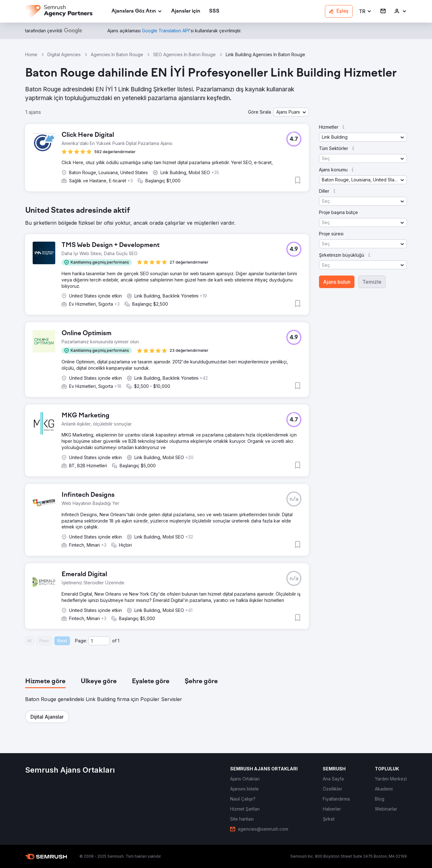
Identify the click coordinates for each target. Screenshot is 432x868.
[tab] (45, 682)
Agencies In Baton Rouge (117, 54)
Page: (81, 641)
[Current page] (99, 641)
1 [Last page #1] (119, 641)
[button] (365, 11)
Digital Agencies (64, 54)
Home (31, 54)
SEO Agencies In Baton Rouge (184, 54)
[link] (186, 11)
